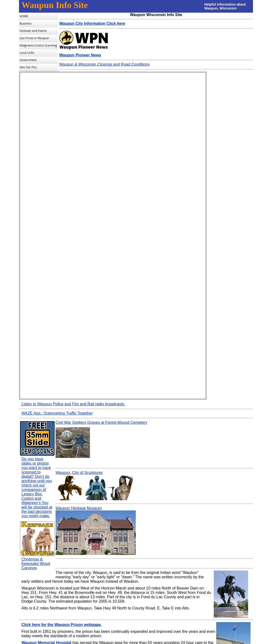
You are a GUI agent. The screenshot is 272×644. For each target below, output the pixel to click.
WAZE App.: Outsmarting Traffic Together (57, 413)
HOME (24, 16)
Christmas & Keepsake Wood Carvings (36, 564)
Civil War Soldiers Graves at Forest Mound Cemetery (101, 422)
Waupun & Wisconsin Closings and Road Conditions (104, 64)
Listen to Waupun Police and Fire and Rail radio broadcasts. (73, 404)
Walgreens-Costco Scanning (38, 45)
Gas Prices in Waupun (34, 38)
